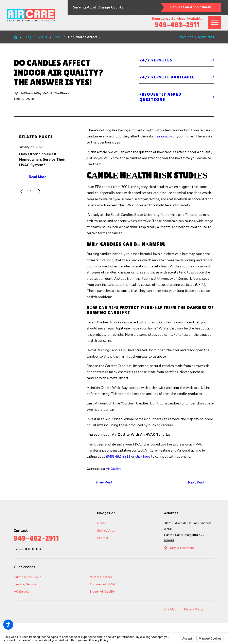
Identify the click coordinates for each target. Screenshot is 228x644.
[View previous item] (21, 191)
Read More (38, 177)
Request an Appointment (191, 7)
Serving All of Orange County (98, 7)
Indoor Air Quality (102, 592)
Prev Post (104, 482)
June (57, 37)
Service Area (106, 531)
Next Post (196, 482)
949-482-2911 (177, 25)
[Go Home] (17, 37)
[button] (8, 625)
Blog (28, 37)
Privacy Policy (194, 609)
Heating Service (25, 584)
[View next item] (39, 191)
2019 (43, 37)
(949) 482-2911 (118, 457)
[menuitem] (118, 523)
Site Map (170, 609)
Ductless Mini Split (27, 577)
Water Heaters (101, 577)
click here (143, 457)
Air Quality (113, 469)
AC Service (22, 592)
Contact (103, 538)
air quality (164, 136)
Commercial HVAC (103, 584)
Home (101, 523)
